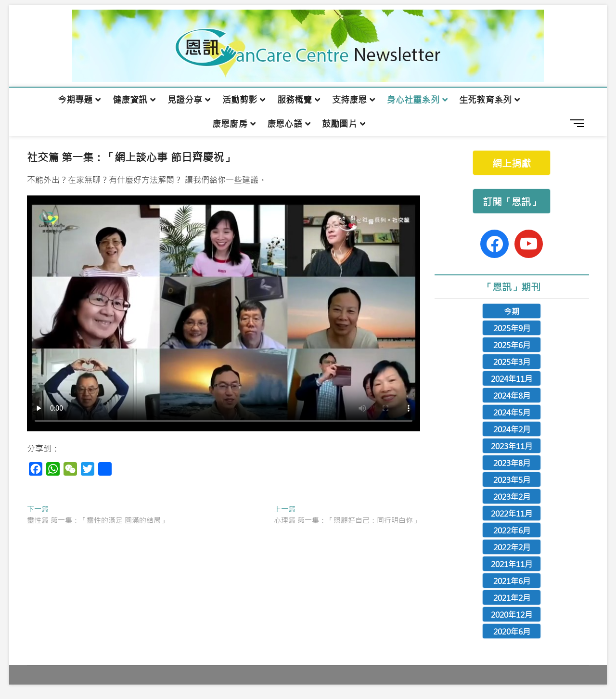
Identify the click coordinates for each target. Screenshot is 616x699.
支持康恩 (350, 100)
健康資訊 (130, 100)
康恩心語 (285, 124)
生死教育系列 (485, 100)
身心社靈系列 (413, 100)
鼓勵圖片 (340, 124)
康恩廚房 (230, 124)
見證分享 (185, 100)
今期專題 (75, 100)
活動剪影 (240, 100)
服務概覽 (295, 100)
